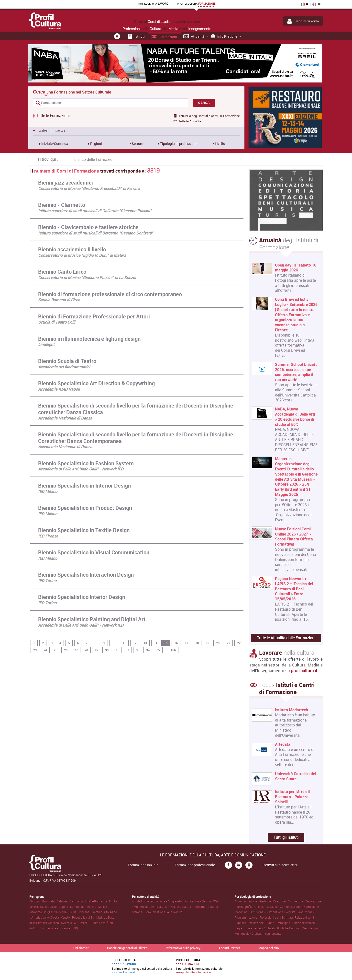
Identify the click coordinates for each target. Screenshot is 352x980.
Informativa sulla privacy (183, 948)
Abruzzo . (36, 901)
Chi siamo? (81, 948)
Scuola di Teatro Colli (57, 322)
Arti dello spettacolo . (146, 901)
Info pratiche (224, 36)
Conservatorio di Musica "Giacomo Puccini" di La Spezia (87, 278)
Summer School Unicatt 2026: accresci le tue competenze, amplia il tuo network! (296, 372)
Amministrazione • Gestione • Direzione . (261, 901)
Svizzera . (68, 923)
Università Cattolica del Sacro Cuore (295, 776)
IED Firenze (48, 536)
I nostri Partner (230, 948)
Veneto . (66, 917)
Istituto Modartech (291, 710)
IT (305, 4)
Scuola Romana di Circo (59, 300)
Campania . (77, 901)
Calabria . (63, 901)
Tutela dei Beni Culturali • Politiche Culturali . (273, 928)
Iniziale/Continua (54, 144)
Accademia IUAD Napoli (59, 389)
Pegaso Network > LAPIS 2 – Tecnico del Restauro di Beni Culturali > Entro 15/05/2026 (294, 589)
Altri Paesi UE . (84, 923)
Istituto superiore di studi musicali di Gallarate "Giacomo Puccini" (95, 211)
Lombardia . (78, 907)
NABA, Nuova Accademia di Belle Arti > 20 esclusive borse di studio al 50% (295, 417)
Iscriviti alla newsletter (280, 865)
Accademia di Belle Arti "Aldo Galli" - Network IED (81, 469)
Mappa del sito (269, 948)
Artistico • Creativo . (267, 907)
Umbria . (37, 917)
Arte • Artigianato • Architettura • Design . (187, 901)
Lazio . (54, 907)
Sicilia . (74, 912)
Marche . (92, 907)
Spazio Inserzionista (303, 21)
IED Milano (48, 491)
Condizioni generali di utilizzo (127, 948)
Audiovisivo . (176, 912)
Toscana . (85, 912)
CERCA (204, 103)
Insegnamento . (273, 933)
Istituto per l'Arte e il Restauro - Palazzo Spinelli (293, 797)
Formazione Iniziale (143, 865)
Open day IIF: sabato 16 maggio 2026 (296, 268)
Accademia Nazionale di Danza (65, 418)
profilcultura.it (304, 671)
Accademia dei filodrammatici (64, 367)
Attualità (194, 36)
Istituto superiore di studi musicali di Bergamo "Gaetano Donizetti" (96, 233)
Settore (137, 144)
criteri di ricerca (49, 130)
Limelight (46, 344)
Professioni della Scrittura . (277, 917)
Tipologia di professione (178, 144)
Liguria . (65, 907)
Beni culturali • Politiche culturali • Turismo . (179, 907)
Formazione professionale (195, 865)
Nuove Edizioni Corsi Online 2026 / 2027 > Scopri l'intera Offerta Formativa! (294, 537)
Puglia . (49, 912)
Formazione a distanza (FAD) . (60, 928)
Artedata (283, 744)
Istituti (136, 36)
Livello (220, 144)
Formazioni (164, 37)
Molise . (103, 907)
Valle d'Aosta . (52, 917)
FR (317, 4)
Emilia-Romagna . (97, 901)
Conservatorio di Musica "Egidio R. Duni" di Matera (82, 255)
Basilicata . (49, 901)
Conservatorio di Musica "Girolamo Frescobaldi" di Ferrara (89, 188)
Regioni (96, 144)
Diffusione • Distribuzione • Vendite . (274, 912)
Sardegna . (61, 912)
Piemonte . (37, 912)
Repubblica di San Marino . (90, 917)
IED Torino (47, 581)
